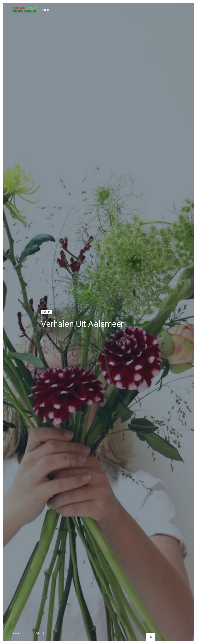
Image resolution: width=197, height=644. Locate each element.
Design (47, 312)
